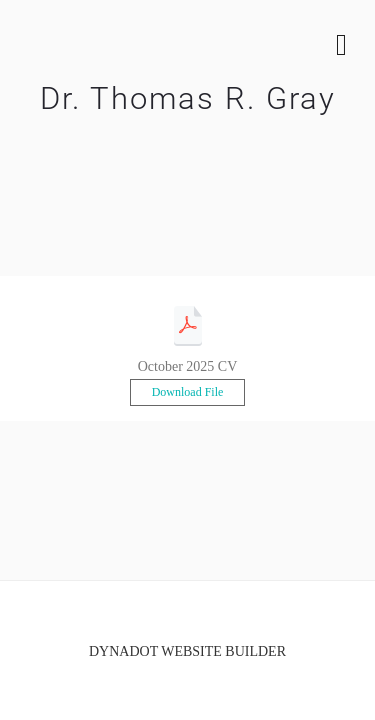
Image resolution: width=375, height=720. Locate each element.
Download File (188, 392)
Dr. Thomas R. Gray (188, 98)
